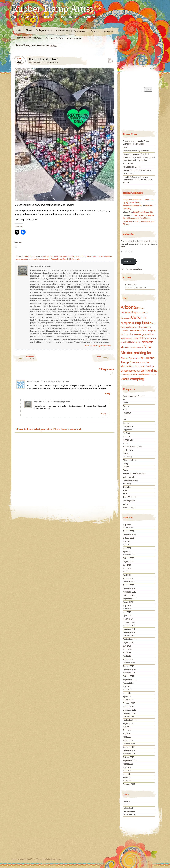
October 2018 (129, 636)
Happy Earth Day (69, 256)
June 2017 (127, 690)
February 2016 (129, 744)
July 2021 (127, 541)
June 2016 (127, 730)
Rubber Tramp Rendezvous (134, 474)
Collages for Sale (44, 30)
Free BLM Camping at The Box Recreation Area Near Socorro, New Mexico (138, 180)
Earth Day (58, 256)
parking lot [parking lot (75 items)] (143, 353)
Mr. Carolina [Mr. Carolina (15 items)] (132, 347)
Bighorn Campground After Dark (136, 154)
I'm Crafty (127, 433)
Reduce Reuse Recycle (60, 259)
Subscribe (129, 262)
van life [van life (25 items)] (134, 374)
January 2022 (129, 531)
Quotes (126, 467)
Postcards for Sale (54, 38)
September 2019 (130, 599)
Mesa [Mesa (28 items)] (124, 347)
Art (124, 399)
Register (126, 801)
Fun (125, 416)
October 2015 (129, 757)
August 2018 (128, 643)
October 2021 (129, 538)
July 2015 (127, 767)
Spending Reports (130, 480)
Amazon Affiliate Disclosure (136, 288)
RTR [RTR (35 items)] (143, 358)
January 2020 (129, 585)
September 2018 (130, 639)
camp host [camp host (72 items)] (141, 323)
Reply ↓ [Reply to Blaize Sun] (104, 414)
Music (125, 443)
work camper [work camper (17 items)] (150, 375)
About (29, 30)
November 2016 (129, 713)
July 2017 (127, 686)
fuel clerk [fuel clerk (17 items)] (137, 334)
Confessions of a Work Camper (71, 31)
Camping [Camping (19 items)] (132, 327)
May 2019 (127, 612)
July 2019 (127, 605)
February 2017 (129, 703)
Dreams (126, 406)
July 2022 (127, 525)
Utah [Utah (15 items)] (138, 371)
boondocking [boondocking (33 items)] (128, 313)
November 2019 (129, 592)
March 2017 (128, 700)
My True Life (128, 450)
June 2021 (127, 545)
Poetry (126, 464)
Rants (125, 470)
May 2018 (127, 653)
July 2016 (127, 727)
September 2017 (130, 680)
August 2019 (128, 602)
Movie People (129, 164)
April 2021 (127, 551)
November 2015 (129, 754)
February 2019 (129, 622)
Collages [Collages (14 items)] (147, 327)
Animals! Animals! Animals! (134, 396)
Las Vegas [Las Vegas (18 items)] (137, 342)
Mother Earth (81, 256)
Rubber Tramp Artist (52, 9)
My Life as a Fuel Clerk (132, 447)
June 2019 (127, 609)
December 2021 (129, 535)
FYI (124, 420)
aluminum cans (48, 256)
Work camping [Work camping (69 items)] (132, 379)
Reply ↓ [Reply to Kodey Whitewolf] (108, 393)
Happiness (127, 430)
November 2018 (129, 632)
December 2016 (129, 710)
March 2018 (128, 659)
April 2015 (127, 777)
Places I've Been (130, 460)
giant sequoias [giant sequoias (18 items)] (127, 338)
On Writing (127, 457)
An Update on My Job (132, 167)
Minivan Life (128, 440)
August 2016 (128, 723)
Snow (125, 147)
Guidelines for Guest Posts (29, 38)
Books (126, 403)
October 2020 (129, 558)
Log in (126, 805)
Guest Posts (128, 426)
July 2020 (127, 565)
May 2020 (127, 572)
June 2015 (127, 771)
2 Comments (75, 259)
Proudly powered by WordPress (23, 859)
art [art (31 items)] (138, 308)
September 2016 (130, 720)
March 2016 (128, 740)
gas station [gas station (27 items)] (148, 334)
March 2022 (128, 528)
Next (106, 358)
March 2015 (128, 781)
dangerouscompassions (133, 200)
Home (19, 30)
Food (125, 410)
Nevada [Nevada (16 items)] (140, 347)
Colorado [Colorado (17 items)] (125, 330)
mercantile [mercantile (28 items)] (147, 342)
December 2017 (129, 670)
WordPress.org (129, 815)
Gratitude (127, 423)
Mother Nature (92, 256)
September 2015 (130, 761)
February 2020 (129, 582)
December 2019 (129, 589)
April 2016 (127, 737)
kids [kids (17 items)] (130, 342)
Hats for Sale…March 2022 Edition (137, 170)
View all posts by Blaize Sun (98, 346)
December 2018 (129, 629)
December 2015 (129, 750)
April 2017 (127, 696)
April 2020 (127, 575)
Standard (109, 60)
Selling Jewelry (129, 477)
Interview (127, 437)
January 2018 (129, 666)
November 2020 (129, 555)
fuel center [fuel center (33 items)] (127, 334)
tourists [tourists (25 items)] (142, 366)
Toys (125, 490)
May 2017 (127, 693)
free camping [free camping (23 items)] (149, 330)
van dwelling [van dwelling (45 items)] (149, 370)
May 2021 (127, 548)
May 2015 (127, 774)
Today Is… (127, 487)
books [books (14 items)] (142, 308)
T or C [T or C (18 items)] (135, 366)
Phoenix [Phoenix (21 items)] (125, 358)
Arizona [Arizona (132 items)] (128, 307)
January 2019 (129, 626)
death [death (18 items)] (140, 330)
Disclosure (108, 31)
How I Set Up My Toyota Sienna (136, 151)
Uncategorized (129, 501)
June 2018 (127, 649)
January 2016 (129, 747)
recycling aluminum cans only (39, 259)
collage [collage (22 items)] (140, 327)
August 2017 (128, 683)
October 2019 (129, 595)
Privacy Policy (74, 38)
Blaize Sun (54, 63)
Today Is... (29, 256)
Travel (126, 494)
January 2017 (129, 707)
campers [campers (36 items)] (126, 323)
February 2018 (129, 663)
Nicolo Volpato (56, 859)
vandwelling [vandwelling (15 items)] (125, 375)
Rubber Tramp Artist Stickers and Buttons (36, 45)
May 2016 (127, 734)
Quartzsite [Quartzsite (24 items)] (134, 358)
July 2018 (127, 646)
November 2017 (129, 673)
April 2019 (127, 616)
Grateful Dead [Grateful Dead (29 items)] (142, 338)
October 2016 (129, 717)
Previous (23, 358)
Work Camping (129, 507)
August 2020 (128, 562)
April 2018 (127, 656)
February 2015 (129, 784)
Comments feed (129, 811)
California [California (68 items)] (139, 317)
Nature (126, 453)
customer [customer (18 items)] (133, 330)
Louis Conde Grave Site (143, 212)
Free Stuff (127, 413)
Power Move (128, 174)
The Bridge (127, 484)
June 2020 (127, 568)
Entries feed (128, 808)
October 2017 (129, 676)
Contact (95, 31)
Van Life (126, 504)
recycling (24, 259)
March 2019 (128, 619)
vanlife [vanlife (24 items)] (141, 374)
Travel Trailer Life (130, 497)
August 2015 (128, 764)
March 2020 (128, 578)
